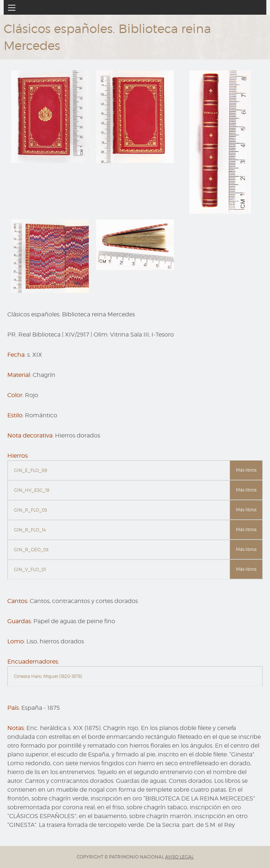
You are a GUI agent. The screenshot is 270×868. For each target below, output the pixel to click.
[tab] (135, 471)
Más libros (246, 470)
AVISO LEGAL (179, 857)
